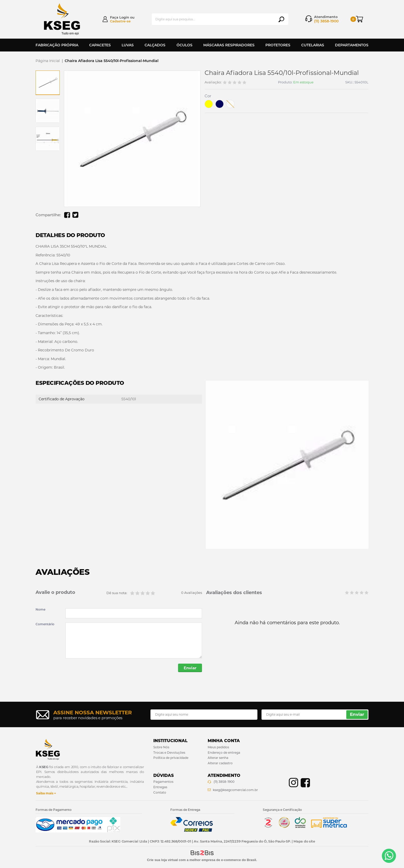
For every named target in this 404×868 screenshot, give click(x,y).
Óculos (184, 45)
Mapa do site (304, 841)
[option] (48, 83)
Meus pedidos (218, 747)
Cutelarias (313, 45)
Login (124, 17)
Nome (40, 610)
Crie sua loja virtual (162, 860)
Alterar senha (218, 758)
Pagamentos (163, 782)
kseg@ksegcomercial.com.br (235, 790)
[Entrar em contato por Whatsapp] (389, 856)
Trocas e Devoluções (169, 753)
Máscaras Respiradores (229, 45)
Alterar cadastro (220, 763)
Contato (160, 792)
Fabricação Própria (57, 45)
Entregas (160, 787)
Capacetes (100, 45)
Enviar (190, 668)
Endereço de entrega (224, 753)
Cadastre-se (120, 21)
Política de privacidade (171, 758)
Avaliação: (213, 82)
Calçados (155, 45)
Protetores (278, 45)
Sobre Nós (161, 747)
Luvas (128, 45)
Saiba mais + (46, 793)
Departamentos (352, 45)
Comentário (45, 624)
